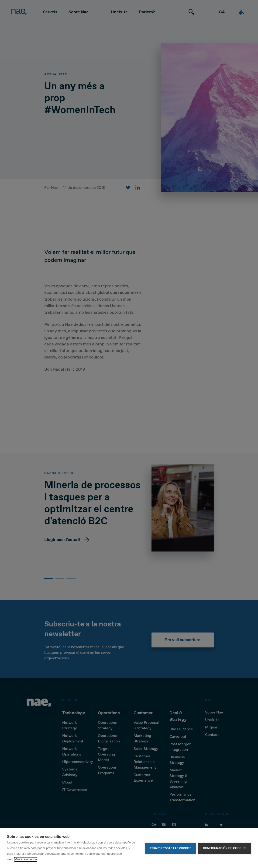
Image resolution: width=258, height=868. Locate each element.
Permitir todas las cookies (171, 848)
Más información (26, 859)
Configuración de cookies (225, 848)
